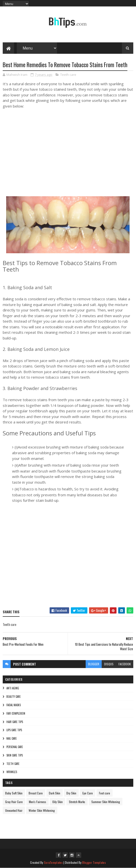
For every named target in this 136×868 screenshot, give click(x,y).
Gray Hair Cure (14, 802)
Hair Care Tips (15, 722)
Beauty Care (14, 697)
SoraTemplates (53, 862)
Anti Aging (13, 688)
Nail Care (12, 738)
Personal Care (15, 747)
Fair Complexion (16, 713)
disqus (109, 664)
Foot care (105, 793)
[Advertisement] (68, 557)
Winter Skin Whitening (42, 810)
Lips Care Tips (14, 730)
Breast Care (36, 793)
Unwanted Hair (14, 810)
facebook (125, 664)
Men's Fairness (38, 802)
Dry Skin (71, 793)
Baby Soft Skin (14, 793)
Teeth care (68, 75)
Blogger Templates (94, 862)
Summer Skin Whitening (106, 802)
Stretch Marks (77, 802)
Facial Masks (14, 705)
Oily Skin (58, 802)
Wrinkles (12, 772)
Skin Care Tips (15, 755)
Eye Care (88, 793)
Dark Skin (55, 793)
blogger (94, 664)
